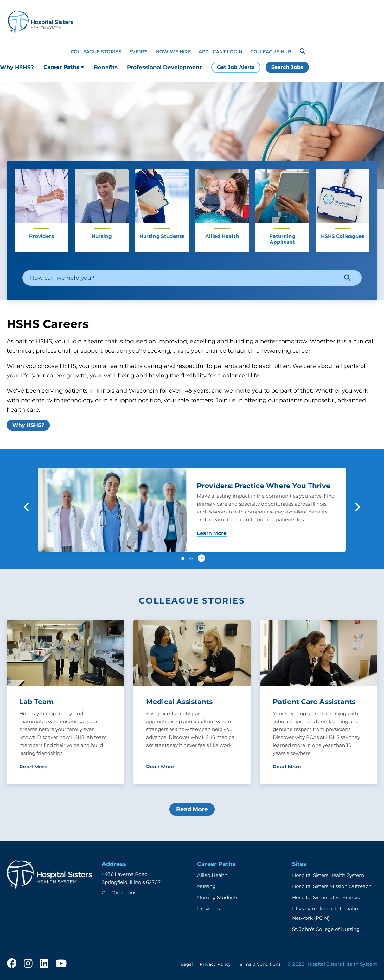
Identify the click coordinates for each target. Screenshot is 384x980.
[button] (27, 507)
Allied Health (212, 875)
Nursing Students (218, 897)
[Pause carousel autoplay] (202, 558)
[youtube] (61, 964)
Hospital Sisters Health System (328, 875)
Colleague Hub (271, 52)
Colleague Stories (96, 52)
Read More (192, 809)
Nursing (206, 886)
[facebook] (12, 964)
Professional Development (164, 67)
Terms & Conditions (259, 964)
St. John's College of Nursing (326, 929)
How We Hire (173, 52)
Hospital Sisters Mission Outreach (332, 886)
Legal (187, 964)
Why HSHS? (17, 67)
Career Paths (64, 67)
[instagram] (28, 964)
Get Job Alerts (236, 67)
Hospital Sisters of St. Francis (326, 897)
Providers (208, 908)
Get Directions (119, 893)
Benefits (106, 67)
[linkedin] (44, 964)
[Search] (303, 51)
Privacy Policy (215, 964)
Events (139, 52)
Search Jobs (287, 67)
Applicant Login (220, 52)
